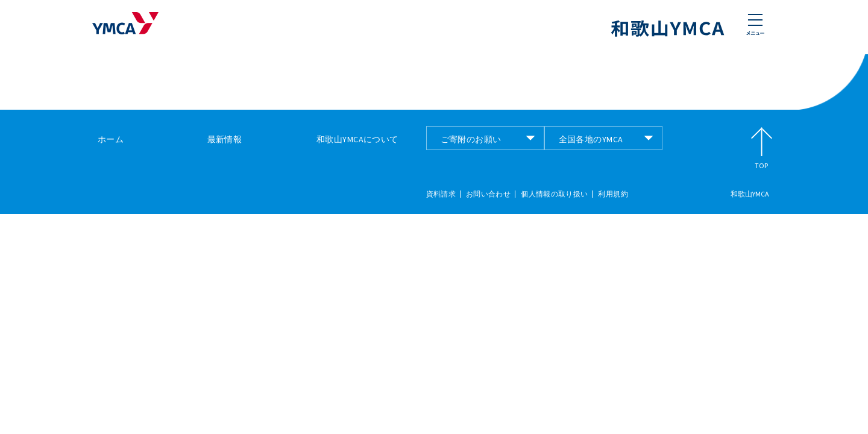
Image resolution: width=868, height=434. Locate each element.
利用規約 (613, 194)
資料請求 (441, 194)
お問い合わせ (488, 194)
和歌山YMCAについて (357, 139)
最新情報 (225, 139)
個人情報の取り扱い (554, 194)
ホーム (111, 139)
